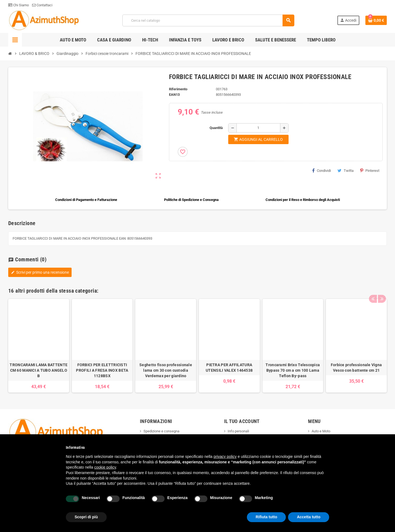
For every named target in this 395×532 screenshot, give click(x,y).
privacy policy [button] (225, 457)
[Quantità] (258, 128)
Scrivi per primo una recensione (40, 272)
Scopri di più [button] (86, 517)
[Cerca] (208, 20)
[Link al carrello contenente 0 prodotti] (376, 20)
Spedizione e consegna (161, 431)
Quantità (216, 128)
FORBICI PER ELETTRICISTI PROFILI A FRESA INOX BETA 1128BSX (102, 370)
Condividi (321, 170)
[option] (39, 346)
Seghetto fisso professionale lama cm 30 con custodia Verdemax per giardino (166, 370)
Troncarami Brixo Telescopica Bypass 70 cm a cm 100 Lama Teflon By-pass (293, 370)
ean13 (174, 95)
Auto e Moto (321, 431)
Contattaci (42, 5)
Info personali (238, 431)
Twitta (345, 170)
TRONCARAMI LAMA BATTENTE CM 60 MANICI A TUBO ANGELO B (39, 370)
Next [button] (381, 289)
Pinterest (370, 170)
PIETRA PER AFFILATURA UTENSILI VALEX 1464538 (229, 368)
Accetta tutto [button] (309, 517)
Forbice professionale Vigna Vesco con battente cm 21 (356, 368)
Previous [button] (373, 289)
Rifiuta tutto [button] (266, 517)
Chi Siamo (19, 5)
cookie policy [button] (105, 467)
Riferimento (178, 89)
